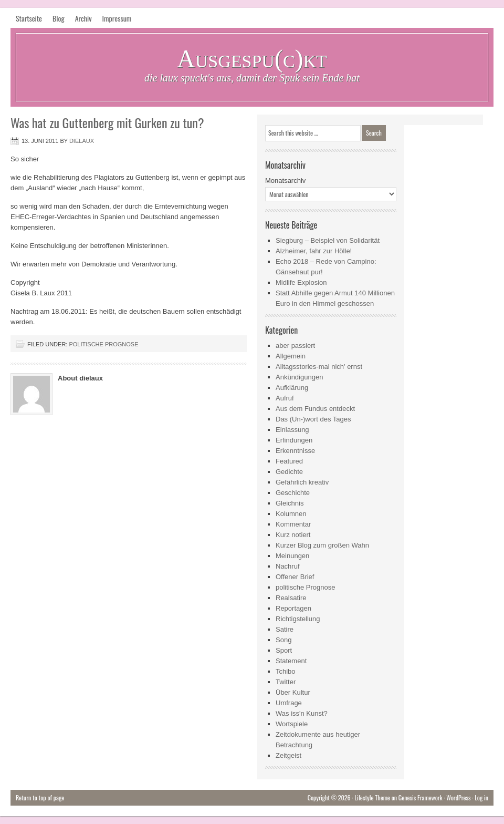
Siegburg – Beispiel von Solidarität (328, 240)
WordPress (458, 797)
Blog (59, 18)
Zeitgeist (288, 755)
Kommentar (293, 524)
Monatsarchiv (285, 181)
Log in (481, 797)
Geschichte (293, 493)
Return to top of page (40, 797)
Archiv (83, 18)
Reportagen (293, 608)
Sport (284, 650)
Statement (291, 661)
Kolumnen (291, 514)
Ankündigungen (299, 377)
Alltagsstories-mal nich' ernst (319, 367)
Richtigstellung (298, 619)
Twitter (286, 682)
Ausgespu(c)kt (252, 59)
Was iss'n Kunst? (302, 713)
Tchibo (286, 671)
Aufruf (285, 398)
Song (283, 640)
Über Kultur (293, 692)
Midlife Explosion (301, 282)
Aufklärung (292, 388)
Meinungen (292, 556)
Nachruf (288, 566)
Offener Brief (295, 577)
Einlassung (292, 430)
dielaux (82, 141)
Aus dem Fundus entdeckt (315, 409)
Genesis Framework (421, 797)
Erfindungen (294, 440)
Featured (289, 461)
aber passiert (295, 346)
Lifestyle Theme (372, 797)
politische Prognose (103, 344)
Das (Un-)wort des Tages (313, 419)
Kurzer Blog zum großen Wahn (322, 545)
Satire (285, 629)
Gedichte (289, 472)
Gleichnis (290, 503)
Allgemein (291, 356)
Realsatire (291, 598)
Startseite (29, 18)
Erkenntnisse (295, 451)
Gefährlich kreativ (302, 482)
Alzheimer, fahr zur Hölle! (314, 251)
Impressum (117, 18)
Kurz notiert (293, 535)
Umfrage (289, 703)
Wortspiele (292, 724)
